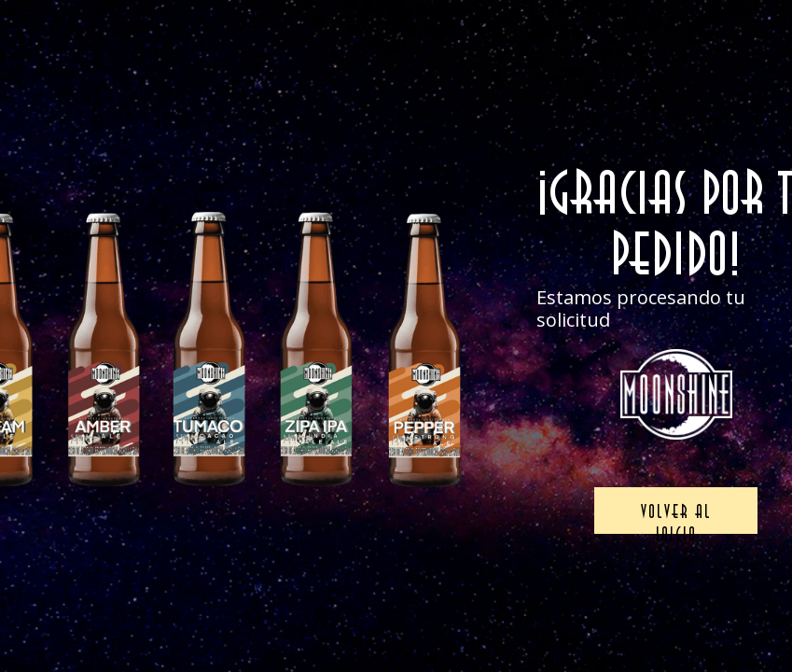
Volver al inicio (676, 518)
